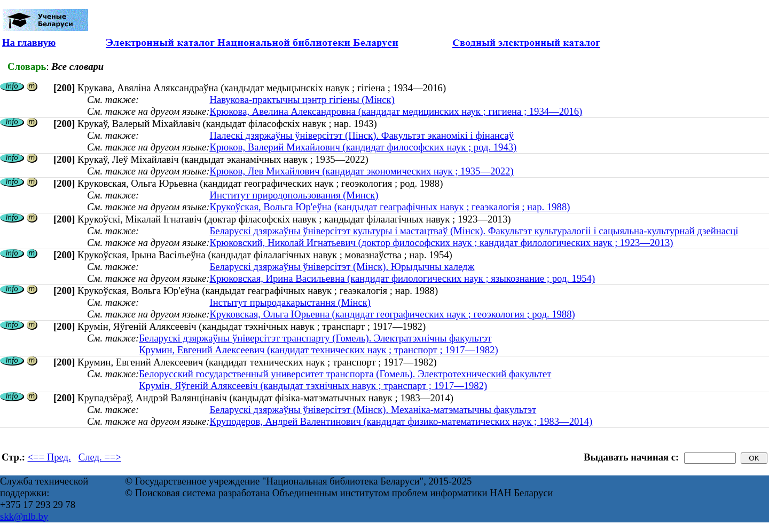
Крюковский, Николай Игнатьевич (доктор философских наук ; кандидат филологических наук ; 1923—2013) (441, 243)
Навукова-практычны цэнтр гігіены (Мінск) (302, 100)
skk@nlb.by (24, 516)
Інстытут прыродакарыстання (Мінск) (290, 302)
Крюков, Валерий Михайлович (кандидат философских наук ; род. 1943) (363, 147)
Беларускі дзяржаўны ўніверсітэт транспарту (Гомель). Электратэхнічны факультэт (315, 338)
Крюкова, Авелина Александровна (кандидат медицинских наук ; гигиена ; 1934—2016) (396, 111)
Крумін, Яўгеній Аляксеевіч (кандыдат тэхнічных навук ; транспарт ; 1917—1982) (313, 386)
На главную (29, 42)
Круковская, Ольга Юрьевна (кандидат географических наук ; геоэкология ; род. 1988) (392, 314)
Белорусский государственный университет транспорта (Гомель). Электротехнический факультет (345, 374)
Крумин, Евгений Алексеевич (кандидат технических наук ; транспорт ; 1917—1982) (319, 350)
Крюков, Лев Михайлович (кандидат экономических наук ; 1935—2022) (361, 171)
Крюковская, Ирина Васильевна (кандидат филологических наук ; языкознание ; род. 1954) (402, 278)
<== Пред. (49, 457)
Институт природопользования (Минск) (294, 195)
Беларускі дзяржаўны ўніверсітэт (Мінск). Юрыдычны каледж (342, 267)
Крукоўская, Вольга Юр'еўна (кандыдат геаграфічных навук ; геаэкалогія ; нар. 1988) (390, 207)
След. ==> (100, 457)
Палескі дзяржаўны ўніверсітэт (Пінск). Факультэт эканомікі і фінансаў (362, 135)
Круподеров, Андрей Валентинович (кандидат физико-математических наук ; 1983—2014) (401, 421)
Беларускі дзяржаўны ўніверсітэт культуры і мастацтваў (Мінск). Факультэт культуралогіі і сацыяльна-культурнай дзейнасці (474, 231)
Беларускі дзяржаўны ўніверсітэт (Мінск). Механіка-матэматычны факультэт (373, 410)
